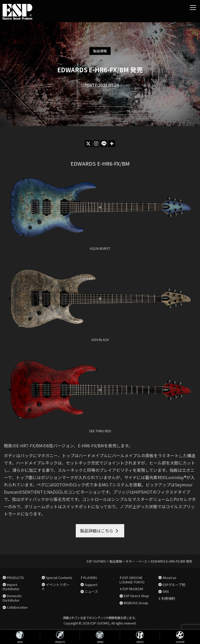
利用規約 (168, 598)
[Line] (104, 144)
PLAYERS (90, 578)
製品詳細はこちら (97, 531)
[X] (88, 144)
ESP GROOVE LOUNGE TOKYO (132, 580)
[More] (112, 144)
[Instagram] (96, 144)
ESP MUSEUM (133, 589)
